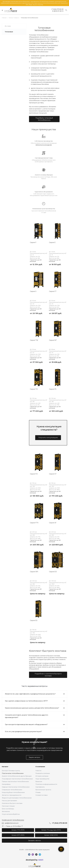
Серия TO (34, 389)
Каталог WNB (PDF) (51, 835)
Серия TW (34, 340)
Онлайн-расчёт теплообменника (13, 820)
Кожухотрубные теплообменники (13, 792)
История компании (42, 776)
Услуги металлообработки (11, 814)
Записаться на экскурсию (44, 145)
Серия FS (53, 389)
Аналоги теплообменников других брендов (17, 776)
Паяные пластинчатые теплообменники (15, 782)
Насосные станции (8, 806)
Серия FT (53, 291)
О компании (40, 767)
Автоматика (6, 811)
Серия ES (34, 620)
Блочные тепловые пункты (11, 771)
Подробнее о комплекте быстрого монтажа (48, 675)
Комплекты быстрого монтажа (12, 803)
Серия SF (53, 523)
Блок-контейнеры (8, 809)
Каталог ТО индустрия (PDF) (51, 830)
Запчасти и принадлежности (12, 795)
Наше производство (42, 779)
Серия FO (34, 474)
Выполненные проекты (43, 790)
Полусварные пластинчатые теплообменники (17, 779)
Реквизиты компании (43, 773)
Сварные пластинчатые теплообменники (16, 787)
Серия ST (53, 474)
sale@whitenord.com (12, 823)
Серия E (52, 242)
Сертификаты (40, 787)
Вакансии (39, 782)
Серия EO (53, 572)
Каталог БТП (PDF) (18, 835)
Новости (38, 771)
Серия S (33, 291)
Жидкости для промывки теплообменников (17, 798)
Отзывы (38, 792)
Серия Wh (34, 572)
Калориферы (6, 784)
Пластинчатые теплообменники (13, 773)
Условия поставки (42, 795)
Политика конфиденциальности (46, 784)
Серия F (33, 242)
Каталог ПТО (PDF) (18, 830)
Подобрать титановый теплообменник (44, 119)
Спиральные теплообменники (12, 790)
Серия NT (53, 340)
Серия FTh (34, 523)
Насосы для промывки (9, 801)
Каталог (5, 767)
